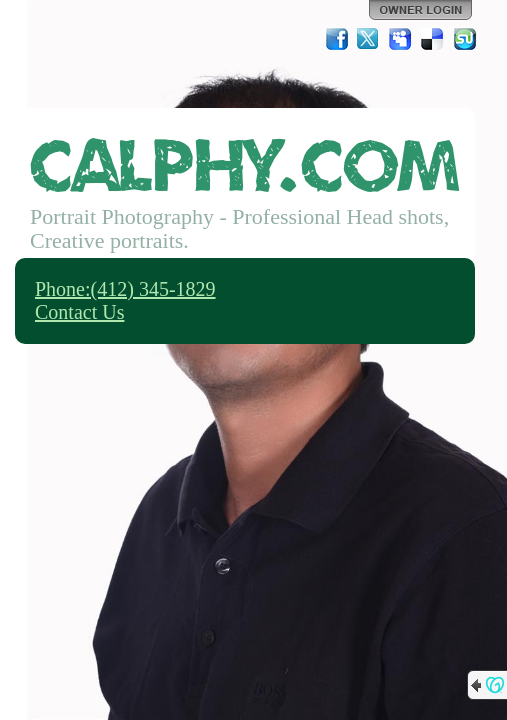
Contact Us (79, 312)
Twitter (369, 39)
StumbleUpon (465, 39)
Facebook (337, 39)
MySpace (401, 39)
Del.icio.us (433, 39)
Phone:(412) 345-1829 (125, 289)
